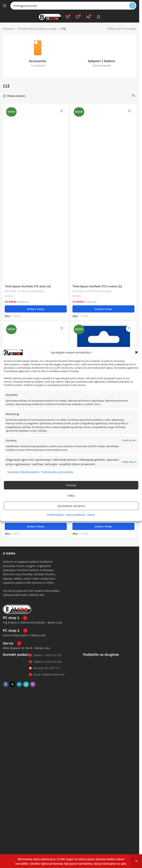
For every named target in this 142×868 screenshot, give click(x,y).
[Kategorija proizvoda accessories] (38, 54)
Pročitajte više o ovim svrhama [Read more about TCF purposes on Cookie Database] (57, 472)
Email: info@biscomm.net (47, 671)
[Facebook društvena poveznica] (6, 681)
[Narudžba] (134, 92)
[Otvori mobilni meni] (5, 6)
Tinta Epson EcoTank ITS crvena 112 (98, 283)
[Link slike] (17, 605)
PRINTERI (10, 287)
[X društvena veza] (12, 681)
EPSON (9, 292)
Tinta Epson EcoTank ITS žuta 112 (28, 283)
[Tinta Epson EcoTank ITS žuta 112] (36, 191)
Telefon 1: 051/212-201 (45, 652)
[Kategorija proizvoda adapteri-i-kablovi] (102, 49)
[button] (136, 352)
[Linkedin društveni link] (19, 681)
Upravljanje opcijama (71, 506)
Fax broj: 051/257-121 (44, 664)
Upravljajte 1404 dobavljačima (23, 472)
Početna (8, 29)
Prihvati (71, 485)
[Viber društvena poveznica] (33, 681)
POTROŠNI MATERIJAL (31, 287)
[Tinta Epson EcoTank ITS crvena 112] (103, 191)
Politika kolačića (55, 514)
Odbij (71, 495)
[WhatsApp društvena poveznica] (26, 681)
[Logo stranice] (50, 17)
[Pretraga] (73, 6)
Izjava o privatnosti (76, 514)
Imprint (91, 514)
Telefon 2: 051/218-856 (45, 658)
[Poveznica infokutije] (15, 614)
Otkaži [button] (136, 861)
